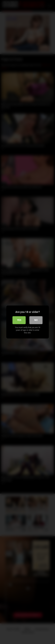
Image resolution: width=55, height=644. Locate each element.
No (36, 320)
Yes (19, 320)
